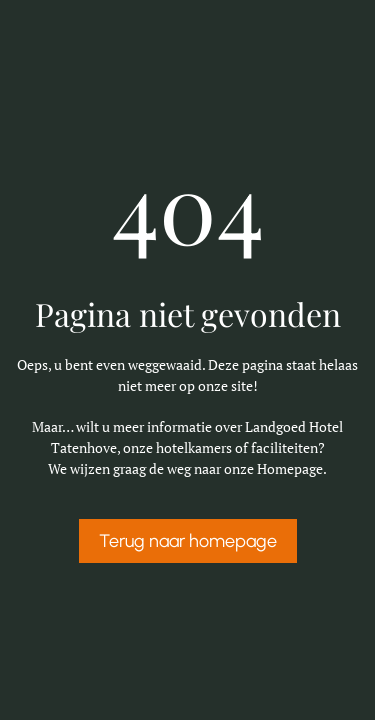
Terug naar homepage (188, 541)
